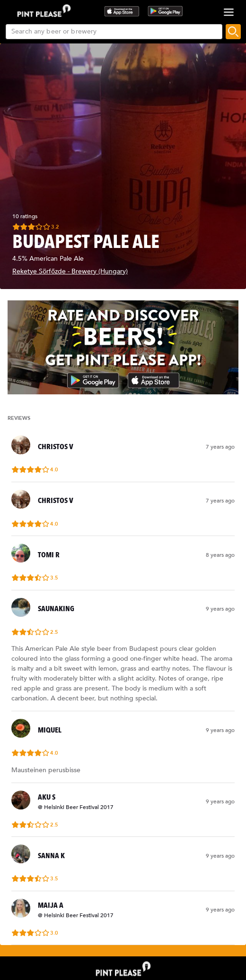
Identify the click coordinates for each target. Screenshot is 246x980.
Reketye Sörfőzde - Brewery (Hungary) (70, 271)
